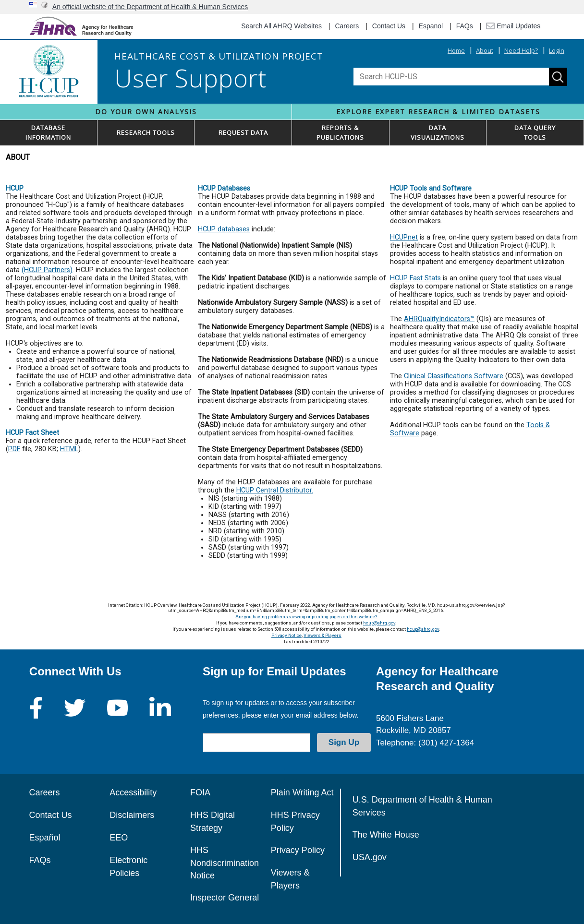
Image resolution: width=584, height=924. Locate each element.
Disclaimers (132, 815)
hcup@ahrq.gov (379, 623)
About (485, 50)
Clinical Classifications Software (454, 376)
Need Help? (521, 50)
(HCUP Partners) (47, 270)
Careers (347, 26)
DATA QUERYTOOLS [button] (535, 132)
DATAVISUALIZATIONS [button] (438, 132)
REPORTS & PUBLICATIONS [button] (340, 132)
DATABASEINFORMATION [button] (48, 132)
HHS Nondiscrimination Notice (225, 863)
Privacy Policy (298, 850)
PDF (14, 449)
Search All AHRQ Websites (281, 26)
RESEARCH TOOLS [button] (146, 132)
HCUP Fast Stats (415, 278)
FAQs (465, 26)
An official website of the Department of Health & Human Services (150, 7)
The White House (386, 835)
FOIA (200, 792)
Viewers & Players (322, 635)
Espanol (431, 26)
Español (44, 838)
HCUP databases (224, 229)
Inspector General (225, 898)
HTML (69, 449)
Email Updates (513, 26)
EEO (119, 838)
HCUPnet (404, 237)
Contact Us (389, 26)
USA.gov (370, 857)
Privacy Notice (286, 635)
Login (557, 50)
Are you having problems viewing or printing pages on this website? (306, 617)
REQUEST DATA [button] (243, 132)
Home (456, 50)
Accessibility (133, 792)
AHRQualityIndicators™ (439, 319)
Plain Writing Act (302, 792)
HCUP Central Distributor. (275, 490)
